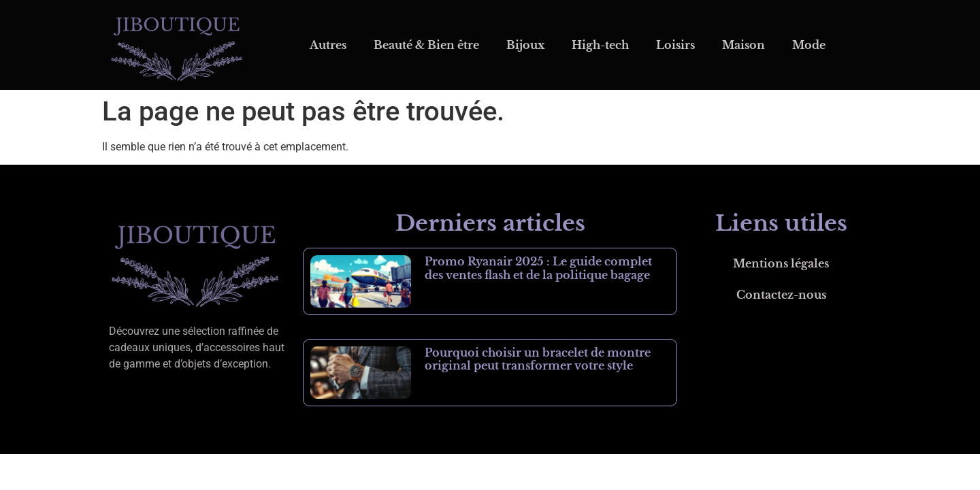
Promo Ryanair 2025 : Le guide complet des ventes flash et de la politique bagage (538, 268)
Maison (744, 45)
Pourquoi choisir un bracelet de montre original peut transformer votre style (538, 359)
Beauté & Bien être (426, 45)
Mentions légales (781, 263)
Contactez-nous (781, 295)
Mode (809, 45)
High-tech (600, 45)
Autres (328, 45)
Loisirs (675, 45)
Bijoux (525, 45)
